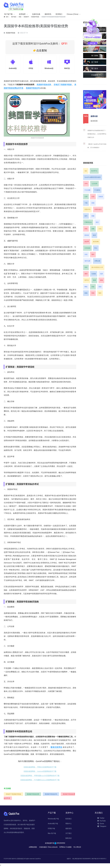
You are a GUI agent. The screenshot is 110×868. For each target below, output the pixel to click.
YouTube (102, 821)
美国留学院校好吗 (33, 89)
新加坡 (87, 235)
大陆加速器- (43, 848)
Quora (101, 824)
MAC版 (67, 69)
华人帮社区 (77, 848)
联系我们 (59, 14)
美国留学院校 (11, 33)
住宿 (93, 197)
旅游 (94, 235)
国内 (86, 216)
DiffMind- (63, 848)
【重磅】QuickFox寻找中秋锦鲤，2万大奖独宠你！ (97, 146)
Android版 (13, 69)
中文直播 (87, 190)
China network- (53, 848)
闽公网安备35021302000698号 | (82, 859)
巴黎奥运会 (88, 222)
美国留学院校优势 (44, 85)
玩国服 (94, 274)
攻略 (93, 229)
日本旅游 (87, 248)
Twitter (101, 819)
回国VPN (87, 209)
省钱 (101, 280)
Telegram (102, 827)
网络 (86, 287)
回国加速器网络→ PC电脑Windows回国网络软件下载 (40, 781)
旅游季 (87, 242)
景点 (96, 248)
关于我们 (69, 834)
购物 (86, 293)
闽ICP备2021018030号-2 (99, 859)
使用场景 (22, 14)
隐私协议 (69, 839)
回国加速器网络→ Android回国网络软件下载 (40, 772)
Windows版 (49, 69)
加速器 (101, 197)
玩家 (101, 274)
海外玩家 (87, 261)
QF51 (64, 44)
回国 (93, 203)
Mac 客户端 (52, 834)
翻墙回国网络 (56, 748)
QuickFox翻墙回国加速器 (93, 177)
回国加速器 (98, 209)
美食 (93, 287)
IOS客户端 (51, 829)
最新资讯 (48, 14)
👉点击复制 (40, 50)
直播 (94, 280)
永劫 (86, 254)
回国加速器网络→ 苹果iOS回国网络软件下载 (40, 768)
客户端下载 (8, 14)
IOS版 (31, 69)
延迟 (97, 222)
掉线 (86, 229)
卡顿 (86, 203)
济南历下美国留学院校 (63, 85)
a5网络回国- (33, 848)
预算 (100, 293)
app (86, 171)
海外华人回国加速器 (18, 859)
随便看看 (94, 121)
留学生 (87, 280)
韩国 (93, 293)
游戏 (86, 267)
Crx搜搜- (69, 848)
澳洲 (86, 274)
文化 (100, 229)
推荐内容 (94, 116)
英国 (100, 287)
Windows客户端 (53, 819)
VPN (86, 184)
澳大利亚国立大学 (97, 267)
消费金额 (97, 261)
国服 (93, 216)
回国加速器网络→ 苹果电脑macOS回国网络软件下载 (40, 776)
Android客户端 (53, 824)
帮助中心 (69, 824)
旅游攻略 (96, 242)
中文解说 (97, 190)
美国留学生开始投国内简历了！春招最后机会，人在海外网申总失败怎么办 (97, 134)
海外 (93, 254)
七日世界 (94, 184)
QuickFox (94, 171)
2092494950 (61, 844)
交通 (86, 197)
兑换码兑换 (36, 14)
